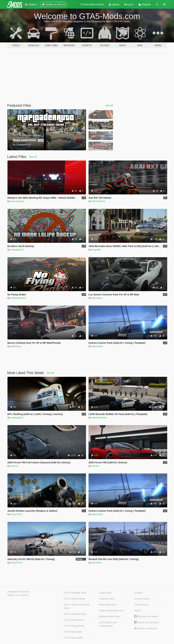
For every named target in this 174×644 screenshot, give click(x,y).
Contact (138, 593)
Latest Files (105, 593)
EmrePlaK (97, 563)
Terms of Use (141, 605)
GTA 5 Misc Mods (73, 638)
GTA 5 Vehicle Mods (75, 599)
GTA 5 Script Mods (74, 620)
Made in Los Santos (18, 595)
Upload (114, 4)
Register (145, 4)
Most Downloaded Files (111, 611)
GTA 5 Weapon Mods (75, 614)
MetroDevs (97, 298)
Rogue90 (96, 250)
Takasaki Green (99, 418)
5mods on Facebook (147, 622)
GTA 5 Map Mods (73, 632)
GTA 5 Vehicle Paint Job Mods (77, 606)
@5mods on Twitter (146, 617)
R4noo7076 (16, 514)
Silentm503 (97, 346)
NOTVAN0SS (98, 201)
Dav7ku (14, 466)
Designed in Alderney (19, 592)
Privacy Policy (142, 599)
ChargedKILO (17, 250)
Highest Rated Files (109, 617)
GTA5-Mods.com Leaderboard (108, 624)
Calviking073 (17, 418)
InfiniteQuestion (18, 298)
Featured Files (107, 599)
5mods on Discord (145, 628)
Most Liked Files (108, 605)
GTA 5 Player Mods (74, 626)
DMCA (138, 611)
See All (109, 106)
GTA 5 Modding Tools (75, 593)
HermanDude (17, 201)
